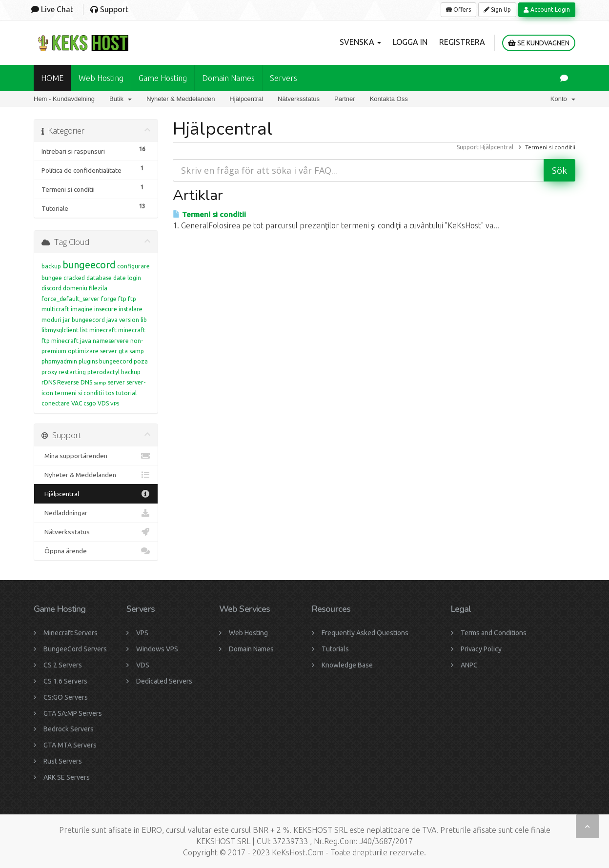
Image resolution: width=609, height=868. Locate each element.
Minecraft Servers (71, 633)
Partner (345, 99)
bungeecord (89, 265)
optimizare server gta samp (106, 351)
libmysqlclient (60, 330)
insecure (106, 309)
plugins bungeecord (105, 361)
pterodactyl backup (114, 372)
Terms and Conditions (494, 633)
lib (144, 320)
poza (141, 361)
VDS (103, 403)
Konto (563, 99)
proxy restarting (64, 372)
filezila (98, 288)
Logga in (410, 42)
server (116, 382)
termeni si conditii (79, 393)
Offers (458, 10)
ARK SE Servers (67, 777)
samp (100, 383)
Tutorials (335, 649)
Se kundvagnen (539, 43)
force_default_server (71, 299)
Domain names (228, 78)
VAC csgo (84, 403)
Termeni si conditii (209, 214)
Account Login (547, 10)
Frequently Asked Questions (365, 633)
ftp (122, 299)
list (84, 330)
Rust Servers (63, 761)
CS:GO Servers (66, 697)
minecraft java (71, 341)
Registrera (462, 42)
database (99, 278)
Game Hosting (163, 78)
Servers (284, 78)
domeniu (75, 288)
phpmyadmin (59, 361)
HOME (52, 78)
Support (468, 147)
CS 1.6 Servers (65, 681)
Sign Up (497, 10)
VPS (115, 404)
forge (109, 299)
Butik (121, 99)
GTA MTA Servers (70, 745)
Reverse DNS (75, 382)
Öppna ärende (96, 551)
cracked (74, 278)
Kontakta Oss (389, 99)
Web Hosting (101, 78)
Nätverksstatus (299, 99)
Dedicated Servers (164, 681)
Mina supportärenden (96, 456)
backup (51, 266)
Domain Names (251, 649)
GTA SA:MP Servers (73, 713)
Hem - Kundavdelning (64, 99)
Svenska (360, 42)
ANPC (469, 665)
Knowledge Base (347, 665)
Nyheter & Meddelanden (181, 99)
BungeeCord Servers (75, 649)
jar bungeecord (84, 320)
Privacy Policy (481, 649)
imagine (82, 309)
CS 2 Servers (63, 665)
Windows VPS (157, 649)
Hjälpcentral (246, 99)
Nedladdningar (96, 513)
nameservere (111, 341)
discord (51, 288)
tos (110, 393)
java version (123, 320)
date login (127, 278)
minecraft (103, 330)
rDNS (49, 382)
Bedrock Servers (69, 729)
